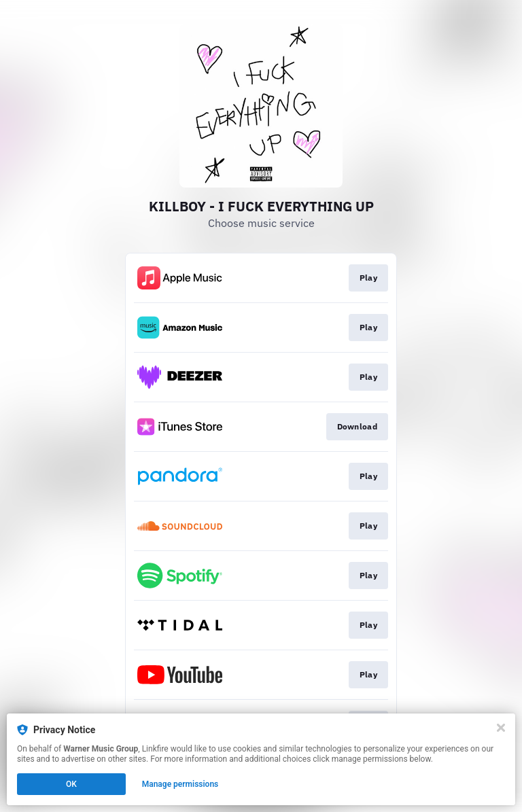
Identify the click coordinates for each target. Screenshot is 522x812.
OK (71, 784)
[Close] (501, 728)
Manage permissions (180, 784)
